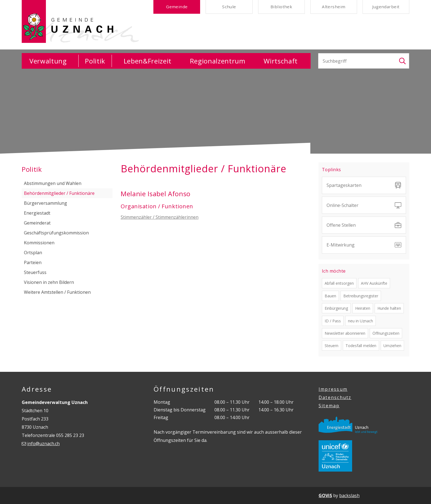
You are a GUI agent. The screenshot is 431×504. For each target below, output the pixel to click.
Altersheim (334, 7)
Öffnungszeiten (386, 333)
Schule (229, 7)
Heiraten (363, 308)
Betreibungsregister (361, 296)
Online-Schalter (364, 205)
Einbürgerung (336, 308)
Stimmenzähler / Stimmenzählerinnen (160, 217)
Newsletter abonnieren (345, 333)
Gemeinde (177, 7)
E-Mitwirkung (364, 245)
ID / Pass (333, 321)
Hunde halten (389, 308)
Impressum (333, 389)
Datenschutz (335, 397)
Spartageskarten (364, 185)
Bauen (330, 296)
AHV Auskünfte (374, 283)
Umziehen (392, 346)
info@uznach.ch (43, 444)
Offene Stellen (364, 225)
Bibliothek (281, 7)
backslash (349, 495)
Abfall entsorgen (339, 283)
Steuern (331, 346)
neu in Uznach (360, 321)
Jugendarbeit (386, 7)
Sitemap (329, 406)
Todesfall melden (361, 346)
